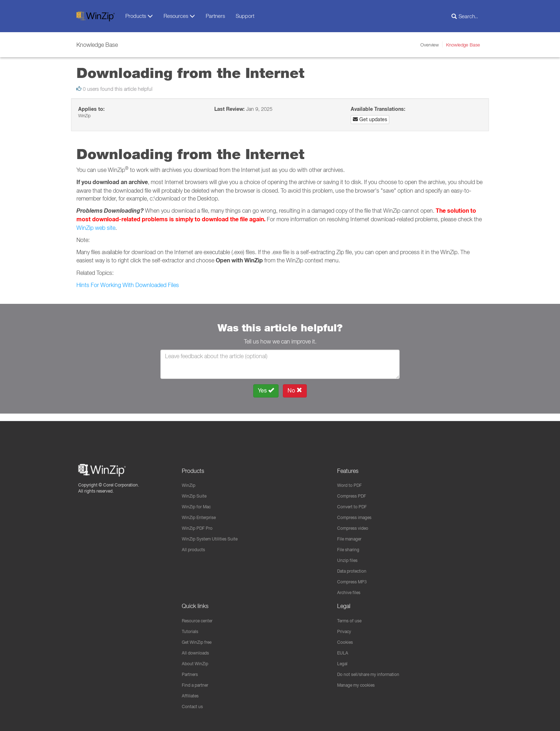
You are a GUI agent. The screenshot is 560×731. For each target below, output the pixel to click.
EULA (344, 651)
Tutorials (191, 629)
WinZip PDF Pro (200, 523)
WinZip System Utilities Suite (214, 534)
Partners (215, 16)
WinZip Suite (196, 490)
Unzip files (349, 556)
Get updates (370, 119)
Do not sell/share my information (374, 673)
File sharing (350, 545)
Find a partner (198, 684)
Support (245, 16)
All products (195, 545)
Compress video (356, 523)
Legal (343, 662)
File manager (352, 534)
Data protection (355, 567)
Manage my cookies (360, 684)
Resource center (201, 618)
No (295, 391)
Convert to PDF (354, 501)
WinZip (190, 479)
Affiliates (191, 695)
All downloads (197, 651)
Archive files (351, 589)
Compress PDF (354, 490)
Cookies (346, 640)
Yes (266, 391)
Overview (430, 45)
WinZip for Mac (199, 501)
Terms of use (352, 618)
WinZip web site (96, 228)
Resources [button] (179, 16)
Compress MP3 (355, 578)
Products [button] (139, 16)
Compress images (358, 512)
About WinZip (197, 662)
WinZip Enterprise (202, 512)
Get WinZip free (200, 640)
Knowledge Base (463, 45)
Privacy (346, 629)
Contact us (194, 706)
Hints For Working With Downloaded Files (128, 285)
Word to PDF (352, 479)
